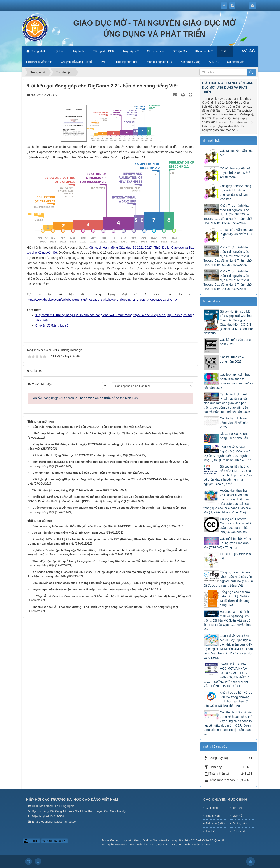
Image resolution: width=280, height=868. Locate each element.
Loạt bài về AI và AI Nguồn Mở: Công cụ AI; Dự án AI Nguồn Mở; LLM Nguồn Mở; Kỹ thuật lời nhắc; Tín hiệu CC (228, 454)
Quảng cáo (239, 823)
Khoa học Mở (204, 51)
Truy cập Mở (131, 51)
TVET (104, 62)
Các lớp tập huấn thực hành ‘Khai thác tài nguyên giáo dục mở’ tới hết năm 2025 (228, 381)
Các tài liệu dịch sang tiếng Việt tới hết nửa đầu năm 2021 (70, 490)
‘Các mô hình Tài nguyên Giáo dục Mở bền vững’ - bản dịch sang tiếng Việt (82, 473)
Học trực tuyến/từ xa (39, 62)
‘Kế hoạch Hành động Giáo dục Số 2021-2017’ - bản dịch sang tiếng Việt (80, 455)
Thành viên (213, 816)
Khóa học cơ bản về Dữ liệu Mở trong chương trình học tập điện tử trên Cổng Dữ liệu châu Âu (228, 699)
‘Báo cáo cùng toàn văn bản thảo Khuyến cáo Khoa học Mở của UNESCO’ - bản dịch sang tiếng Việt (99, 526)
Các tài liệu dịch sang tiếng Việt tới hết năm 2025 (235, 423)
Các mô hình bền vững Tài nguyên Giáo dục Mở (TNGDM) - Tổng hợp (227, 543)
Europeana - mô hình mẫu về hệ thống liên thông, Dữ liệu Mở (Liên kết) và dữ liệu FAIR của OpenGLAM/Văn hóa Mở (228, 620)
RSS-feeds (239, 831)
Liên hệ (237, 816)
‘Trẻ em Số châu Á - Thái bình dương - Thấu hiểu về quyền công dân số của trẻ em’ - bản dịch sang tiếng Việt (105, 607)
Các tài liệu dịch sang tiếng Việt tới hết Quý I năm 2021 (68, 533)
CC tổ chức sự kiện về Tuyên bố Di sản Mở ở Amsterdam (235, 173)
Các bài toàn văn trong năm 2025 (235, 342)
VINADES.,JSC (173, 844)
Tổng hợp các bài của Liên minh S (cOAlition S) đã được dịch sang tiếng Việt (235, 599)
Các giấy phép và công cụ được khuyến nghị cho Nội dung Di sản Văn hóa (236, 192)
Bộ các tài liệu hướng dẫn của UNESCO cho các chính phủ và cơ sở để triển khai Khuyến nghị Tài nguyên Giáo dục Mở (228, 475)
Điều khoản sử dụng (198, 844)
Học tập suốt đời (127, 62)
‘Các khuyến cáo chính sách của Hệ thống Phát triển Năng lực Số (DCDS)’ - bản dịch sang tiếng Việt (99, 583)
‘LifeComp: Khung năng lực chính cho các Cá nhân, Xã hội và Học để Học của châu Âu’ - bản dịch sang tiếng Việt (108, 433)
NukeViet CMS (125, 844)
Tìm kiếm (211, 831)
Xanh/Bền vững (191, 62)
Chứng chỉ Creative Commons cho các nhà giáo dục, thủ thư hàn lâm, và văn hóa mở (236, 526)
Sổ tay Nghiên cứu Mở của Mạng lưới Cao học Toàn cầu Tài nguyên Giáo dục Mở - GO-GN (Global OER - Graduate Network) (228, 322)
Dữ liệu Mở (180, 51)
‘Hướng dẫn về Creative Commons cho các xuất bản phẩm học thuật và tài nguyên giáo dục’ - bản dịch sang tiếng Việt (111, 596)
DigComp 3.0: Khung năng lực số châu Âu (234, 436)
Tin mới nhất (211, 141)
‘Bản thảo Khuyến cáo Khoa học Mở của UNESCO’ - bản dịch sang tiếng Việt (83, 427)
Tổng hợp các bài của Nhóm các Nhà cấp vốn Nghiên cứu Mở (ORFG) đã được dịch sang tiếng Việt (228, 579)
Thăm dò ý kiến (215, 823)
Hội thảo (59, 51)
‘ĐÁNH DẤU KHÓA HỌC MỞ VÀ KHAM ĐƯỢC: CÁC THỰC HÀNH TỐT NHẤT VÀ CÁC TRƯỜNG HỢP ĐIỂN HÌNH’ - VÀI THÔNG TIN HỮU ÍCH (227, 675)
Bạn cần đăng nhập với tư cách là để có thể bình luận (85, 398)
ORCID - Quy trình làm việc (236, 556)
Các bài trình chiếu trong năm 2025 (233, 359)
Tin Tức (237, 808)
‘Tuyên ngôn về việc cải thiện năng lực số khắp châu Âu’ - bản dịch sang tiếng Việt (87, 589)
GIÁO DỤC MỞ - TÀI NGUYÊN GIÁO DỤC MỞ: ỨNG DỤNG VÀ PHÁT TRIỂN (228, 87)
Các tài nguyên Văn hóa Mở (236, 153)
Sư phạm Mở (235, 62)
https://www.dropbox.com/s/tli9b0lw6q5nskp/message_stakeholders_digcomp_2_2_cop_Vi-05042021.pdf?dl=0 (102, 300)
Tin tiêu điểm (211, 301)
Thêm (225, 51)
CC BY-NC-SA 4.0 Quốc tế (208, 840)
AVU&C (248, 51)
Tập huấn (79, 51)
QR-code (32, 841)
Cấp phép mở (156, 51)
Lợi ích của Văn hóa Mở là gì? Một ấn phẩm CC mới (237, 234)
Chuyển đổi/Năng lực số (76, 62)
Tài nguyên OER (104, 51)
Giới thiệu (212, 808)
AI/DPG (214, 62)
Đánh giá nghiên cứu (159, 62)
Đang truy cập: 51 (54, 841)
